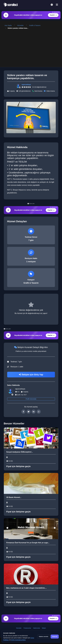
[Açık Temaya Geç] (52, 5)
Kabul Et (55, 637)
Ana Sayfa (8, 25)
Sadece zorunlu (44, 637)
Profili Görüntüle (31, 399)
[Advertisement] (31, 46)
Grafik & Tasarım (35, 25)
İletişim (44, 628)
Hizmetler (20, 25)
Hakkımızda (36, 628)
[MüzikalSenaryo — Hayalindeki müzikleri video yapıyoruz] (31, 15)
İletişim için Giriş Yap (31, 375)
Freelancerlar (27, 628)
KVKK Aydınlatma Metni (18, 640)
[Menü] (57, 5)
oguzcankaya (26, 85)
